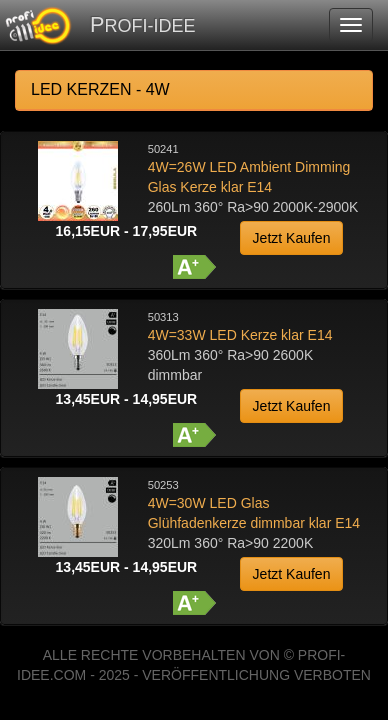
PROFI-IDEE (142, 24)
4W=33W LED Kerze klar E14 (240, 335)
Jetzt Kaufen (292, 238)
